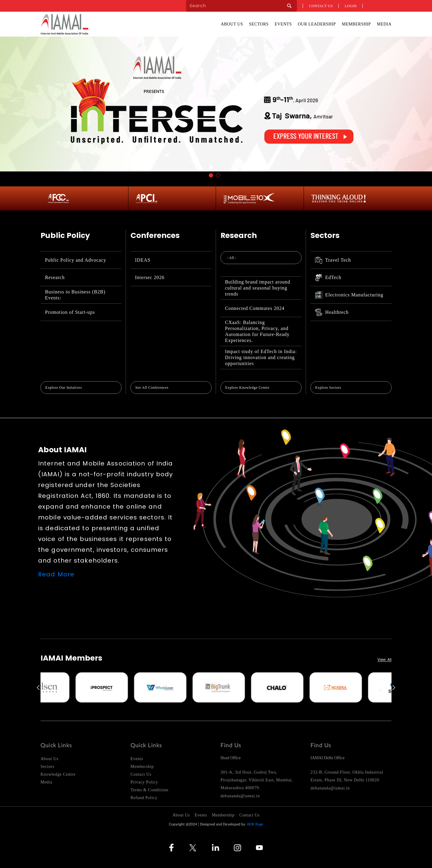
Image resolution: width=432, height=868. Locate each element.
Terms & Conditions (150, 790)
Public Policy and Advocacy (76, 260)
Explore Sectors (328, 388)
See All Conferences (152, 388)
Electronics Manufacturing (349, 295)
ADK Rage (255, 824)
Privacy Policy (144, 782)
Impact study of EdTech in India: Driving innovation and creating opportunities (261, 357)
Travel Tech (333, 260)
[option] (70, 687)
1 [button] (211, 175)
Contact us (321, 6)
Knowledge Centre (58, 774)
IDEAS (143, 260)
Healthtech (332, 312)
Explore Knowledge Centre (247, 388)
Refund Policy (144, 798)
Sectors (259, 24)
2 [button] (218, 175)
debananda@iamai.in (240, 796)
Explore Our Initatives (64, 388)
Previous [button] (38, 688)
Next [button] (394, 688)
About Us (232, 24)
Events (283, 24)
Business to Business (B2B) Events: (75, 295)
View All (384, 660)
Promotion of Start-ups (70, 312)
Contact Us (141, 774)
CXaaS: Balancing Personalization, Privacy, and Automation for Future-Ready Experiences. (257, 331)
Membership (356, 24)
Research (55, 277)
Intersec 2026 (150, 277)
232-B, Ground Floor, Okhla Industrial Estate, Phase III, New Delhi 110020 (347, 776)
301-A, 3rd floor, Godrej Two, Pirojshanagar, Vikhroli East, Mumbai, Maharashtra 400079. (257, 780)
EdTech (328, 278)
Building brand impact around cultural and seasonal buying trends (258, 288)
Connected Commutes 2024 (255, 308)
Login (351, 6)
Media (384, 24)
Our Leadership (317, 24)
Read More (56, 574)
